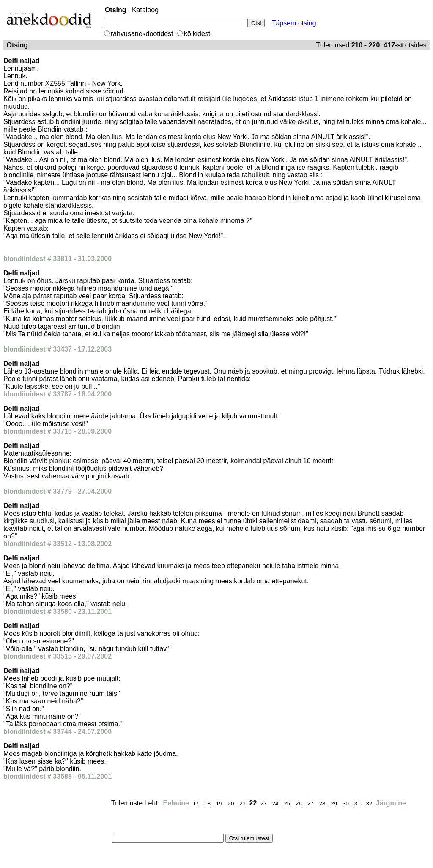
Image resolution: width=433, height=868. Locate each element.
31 (358, 803)
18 (207, 803)
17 (196, 803)
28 (322, 803)
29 (334, 803)
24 (275, 803)
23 (264, 803)
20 (231, 803)
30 (346, 803)
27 (311, 803)
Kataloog (145, 10)
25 (287, 803)
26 (299, 803)
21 (243, 803)
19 (219, 803)
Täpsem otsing (294, 23)
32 (369, 803)
